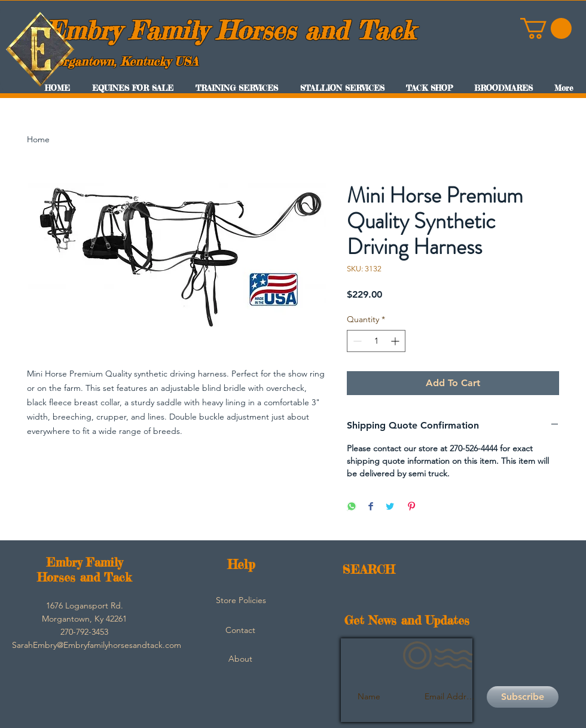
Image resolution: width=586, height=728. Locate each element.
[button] (546, 28)
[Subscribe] (523, 697)
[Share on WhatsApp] (352, 507)
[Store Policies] (241, 601)
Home (38, 139)
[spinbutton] (376, 341)
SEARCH (369, 569)
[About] (240, 659)
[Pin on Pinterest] (411, 507)
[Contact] (240, 631)
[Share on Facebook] (371, 507)
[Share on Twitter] (390, 507)
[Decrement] (356, 341)
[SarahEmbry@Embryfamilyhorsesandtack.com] (97, 646)
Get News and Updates (407, 620)
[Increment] (396, 341)
